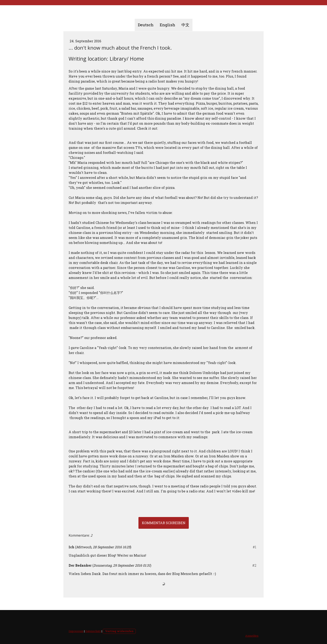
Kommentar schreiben (164, 523)
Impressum (76, 631)
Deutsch (146, 25)
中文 (185, 25)
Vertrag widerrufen (119, 631)
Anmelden (252, 636)
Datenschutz (93, 631)
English (167, 25)
